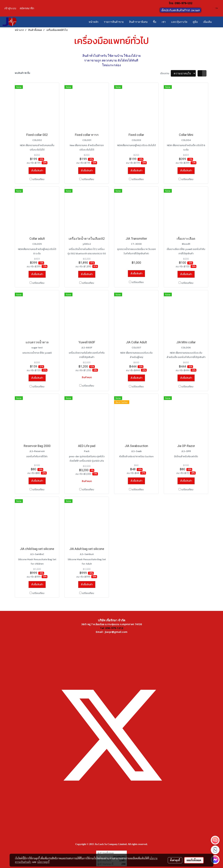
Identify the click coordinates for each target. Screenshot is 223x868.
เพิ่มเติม (207, 22)
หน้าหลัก (94, 22)
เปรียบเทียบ (38, 179)
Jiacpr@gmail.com (116, 632)
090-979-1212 (183, 3)
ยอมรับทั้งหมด (194, 860)
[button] (218, 22)
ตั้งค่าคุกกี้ (175, 860)
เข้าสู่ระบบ (10, 8)
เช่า (164, 22)
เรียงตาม (165, 73)
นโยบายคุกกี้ (43, 862)
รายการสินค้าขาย (114, 22)
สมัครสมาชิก (27, 8)
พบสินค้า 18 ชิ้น (22, 73)
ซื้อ (155, 22)
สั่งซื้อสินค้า (37, 171)
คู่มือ (195, 22)
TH (215, 8)
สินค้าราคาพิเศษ (138, 22)
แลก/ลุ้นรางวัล (179, 22)
